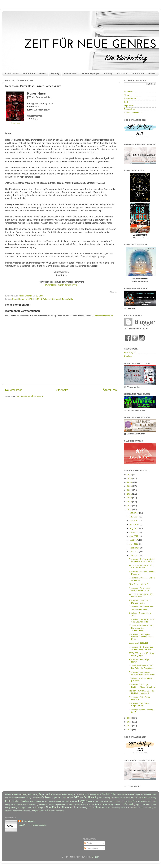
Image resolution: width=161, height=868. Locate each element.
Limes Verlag (108, 804)
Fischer (16, 801)
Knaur (98, 804)
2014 (130, 726)
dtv (48, 810)
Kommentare (91, 848)
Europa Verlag (150, 798)
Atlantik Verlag (67, 794)
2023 (130, 486)
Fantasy (108, 73)
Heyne (83, 801)
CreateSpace (67, 797)
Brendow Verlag (11, 798)
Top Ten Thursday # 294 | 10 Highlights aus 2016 (142, 692)
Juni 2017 (134, 536)
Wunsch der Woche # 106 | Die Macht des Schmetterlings (141, 628)
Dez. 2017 (134, 513)
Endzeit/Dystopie (91, 73)
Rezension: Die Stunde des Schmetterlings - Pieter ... (141, 648)
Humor (152, 73)
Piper (48, 807)
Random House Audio (64, 807)
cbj (34, 811)
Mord (40, 299)
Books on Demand (148, 794)
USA (53, 299)
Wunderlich (17, 811)
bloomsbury (25, 811)
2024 (130, 482)
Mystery (55, 73)
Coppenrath (56, 797)
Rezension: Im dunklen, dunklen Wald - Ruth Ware (142, 673)
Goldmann (26, 801)
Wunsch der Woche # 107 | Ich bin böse (141, 595)
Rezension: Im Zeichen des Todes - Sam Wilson (141, 608)
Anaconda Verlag (19, 794)
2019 (130, 502)
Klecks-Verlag (80, 804)
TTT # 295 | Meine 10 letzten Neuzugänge (142, 654)
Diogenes (115, 797)
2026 (130, 475)
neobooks (60, 811)
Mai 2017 (134, 540)
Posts (88, 843)
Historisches (70, 73)
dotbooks (43, 811)
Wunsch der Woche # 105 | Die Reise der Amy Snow (141, 667)
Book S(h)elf (130, 353)
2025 (130, 478)
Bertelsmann (121, 794)
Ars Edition (57, 794)
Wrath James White (65, 299)
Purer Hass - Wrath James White (61, 285)
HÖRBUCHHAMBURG (141, 801)
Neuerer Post (13, 390)
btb (31, 811)
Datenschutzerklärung (103, 316)
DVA (81, 798)
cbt (38, 811)
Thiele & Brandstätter (129, 808)
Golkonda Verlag (40, 801)
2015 (130, 722)
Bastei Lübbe (109, 794)
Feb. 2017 (134, 552)
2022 (130, 490)
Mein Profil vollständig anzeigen (32, 825)
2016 (130, 718)
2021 (130, 494)
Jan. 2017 (134, 556)
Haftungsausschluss (133, 113)
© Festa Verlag (15, 123)
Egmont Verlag (125, 798)
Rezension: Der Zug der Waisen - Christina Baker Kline (141, 637)
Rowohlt (100, 807)
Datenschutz (130, 109)
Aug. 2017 (134, 528)
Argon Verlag (46, 794)
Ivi (12, 804)
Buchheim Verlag (24, 798)
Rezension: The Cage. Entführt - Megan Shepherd (142, 686)
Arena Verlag (33, 794)
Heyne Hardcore (96, 801)
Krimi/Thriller (12, 73)
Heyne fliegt (108, 801)
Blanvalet (130, 794)
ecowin (53, 811)
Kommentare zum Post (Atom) (29, 396)
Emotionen (29, 73)
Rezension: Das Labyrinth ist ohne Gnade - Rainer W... (142, 560)
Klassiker (122, 73)
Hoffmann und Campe (122, 801)
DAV (76, 797)
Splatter (46, 299)
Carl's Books (36, 798)
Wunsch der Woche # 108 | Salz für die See (141, 566)
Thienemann (143, 808)
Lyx (138, 804)
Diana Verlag (105, 798)
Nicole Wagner (28, 821)
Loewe (117, 804)
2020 (130, 498)
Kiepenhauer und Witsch (65, 804)
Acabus (8, 794)
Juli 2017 (134, 532)
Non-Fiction (138, 73)
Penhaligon (40, 808)
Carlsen (45, 797)
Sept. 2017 (135, 524)
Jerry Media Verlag (20, 804)
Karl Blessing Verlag (36, 804)
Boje (137, 794)
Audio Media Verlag (82, 794)
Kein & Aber (49, 804)
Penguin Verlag (27, 808)
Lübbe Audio (145, 804)
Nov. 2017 (134, 517)
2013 (130, 730)
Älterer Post (110, 390)
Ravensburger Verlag (86, 808)
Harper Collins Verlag (68, 801)
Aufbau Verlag (96, 794)
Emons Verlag (137, 797)
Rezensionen (130, 99)
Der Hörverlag (91, 797)
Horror (43, 73)
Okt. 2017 (134, 521)
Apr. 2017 (134, 544)
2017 (130, 509)
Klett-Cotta (90, 804)
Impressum (129, 106)
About (127, 95)
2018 (130, 506)
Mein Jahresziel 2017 (139, 584)
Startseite (62, 390)
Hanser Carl (53, 801)
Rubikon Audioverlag (113, 808)
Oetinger (15, 808)
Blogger (95, 857)
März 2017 (135, 548)
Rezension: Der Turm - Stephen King (139, 705)
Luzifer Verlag (128, 804)
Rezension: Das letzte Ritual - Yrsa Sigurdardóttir (142, 620)
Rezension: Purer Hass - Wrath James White (140, 589)
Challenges (129, 356)
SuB (126, 102)
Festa (15, 299)
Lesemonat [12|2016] (138, 643)
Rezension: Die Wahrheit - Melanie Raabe (141, 602)
